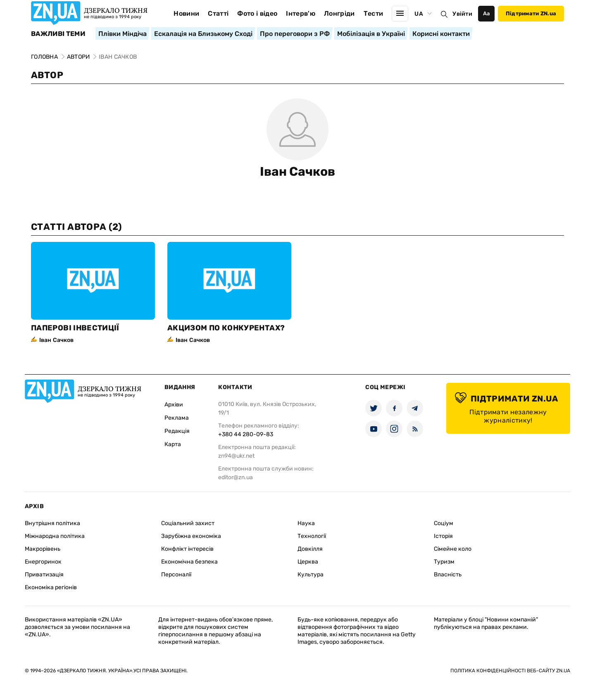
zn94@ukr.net (236, 456)
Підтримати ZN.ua (531, 13)
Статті (218, 13)
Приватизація (44, 575)
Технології (312, 536)
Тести (374, 13)
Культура (311, 575)
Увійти (462, 14)
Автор (47, 75)
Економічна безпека (189, 562)
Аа (487, 13)
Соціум (444, 523)
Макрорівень (43, 549)
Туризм (444, 562)
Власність (448, 575)
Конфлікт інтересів (187, 549)
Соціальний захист (188, 523)
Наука (306, 523)
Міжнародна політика (55, 536)
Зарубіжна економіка (191, 536)
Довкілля (310, 549)
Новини (186, 13)
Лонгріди (339, 13)
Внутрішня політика (52, 523)
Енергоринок (43, 562)
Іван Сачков (297, 172)
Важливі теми (58, 34)
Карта (173, 444)
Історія (443, 536)
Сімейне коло (453, 549)
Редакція (177, 431)
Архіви (174, 405)
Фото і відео (257, 13)
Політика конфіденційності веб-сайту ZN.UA (510, 671)
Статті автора (76, 227)
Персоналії (176, 575)
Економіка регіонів (51, 587)
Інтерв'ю (301, 13)
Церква (308, 562)
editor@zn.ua (236, 477)
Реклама (177, 418)
